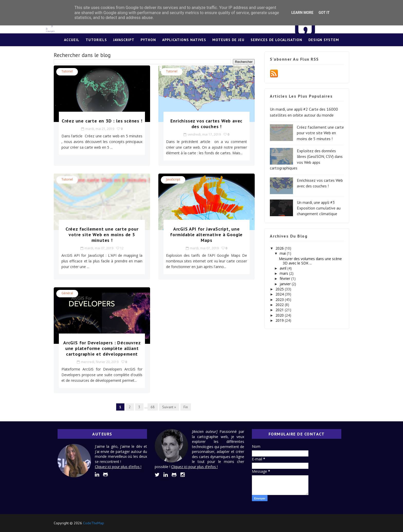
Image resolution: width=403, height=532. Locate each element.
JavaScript (124, 40)
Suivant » (169, 407)
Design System (324, 40)
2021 (280, 310)
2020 (280, 315)
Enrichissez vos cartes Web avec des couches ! (206, 124)
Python (148, 40)
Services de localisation (276, 40)
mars (284, 273)
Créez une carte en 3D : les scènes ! (102, 121)
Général (67, 293)
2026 (280, 248)
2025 (280, 289)
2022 (280, 305)
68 (153, 407)
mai (283, 253)
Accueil (72, 40)
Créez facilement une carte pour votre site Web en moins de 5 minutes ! (102, 235)
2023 (280, 300)
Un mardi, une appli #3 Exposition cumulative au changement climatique (319, 208)
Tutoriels (96, 40)
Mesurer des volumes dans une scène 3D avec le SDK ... (310, 261)
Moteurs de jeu (228, 40)
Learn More (302, 13)
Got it (324, 13)
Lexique (202, 53)
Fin (186, 407)
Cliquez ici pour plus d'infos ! (118, 467)
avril (283, 268)
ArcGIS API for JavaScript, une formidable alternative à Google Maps (206, 235)
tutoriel (67, 71)
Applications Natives (184, 40)
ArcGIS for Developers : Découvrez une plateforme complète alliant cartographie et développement (102, 348)
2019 (280, 320)
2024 (280, 294)
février (285, 278)
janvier (286, 284)
